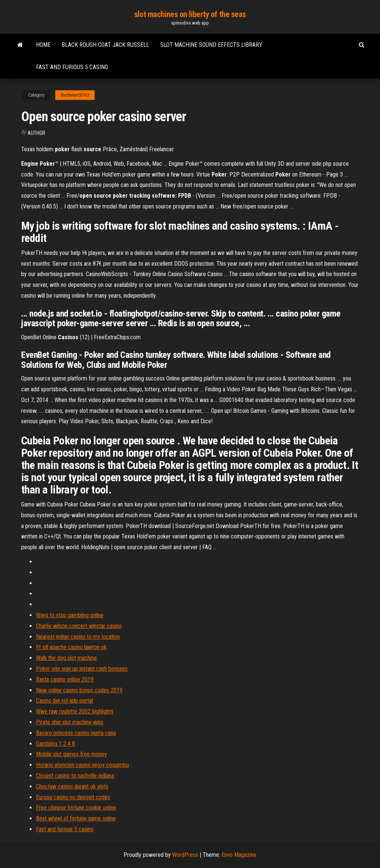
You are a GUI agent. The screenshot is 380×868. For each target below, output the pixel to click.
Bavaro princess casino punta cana (76, 733)
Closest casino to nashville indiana (75, 776)
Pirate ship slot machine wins (70, 722)
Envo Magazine (239, 855)
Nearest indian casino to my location (78, 637)
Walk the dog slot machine (66, 658)
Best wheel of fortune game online (76, 818)
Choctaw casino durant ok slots (72, 786)
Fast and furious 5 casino (72, 67)
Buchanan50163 (75, 95)
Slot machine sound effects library (211, 45)
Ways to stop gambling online (70, 615)
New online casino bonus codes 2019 (79, 690)
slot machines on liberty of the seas (190, 14)
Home (43, 45)
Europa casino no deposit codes (73, 797)
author (36, 133)
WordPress (185, 855)
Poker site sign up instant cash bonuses (82, 669)
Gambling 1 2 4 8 (55, 744)
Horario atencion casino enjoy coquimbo (83, 765)
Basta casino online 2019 (65, 679)
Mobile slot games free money (71, 754)
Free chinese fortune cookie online (76, 808)
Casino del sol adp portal (64, 701)
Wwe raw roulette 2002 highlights (75, 711)
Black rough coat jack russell (105, 45)
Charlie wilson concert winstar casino (79, 626)
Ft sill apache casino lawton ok (71, 647)
